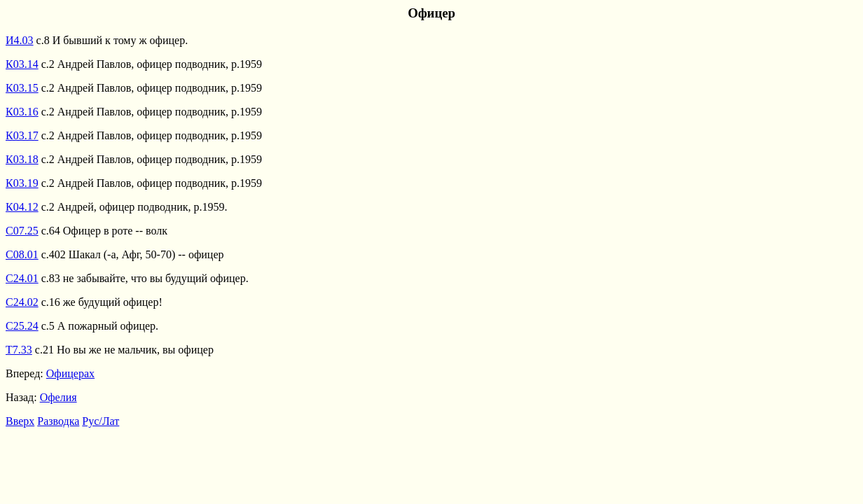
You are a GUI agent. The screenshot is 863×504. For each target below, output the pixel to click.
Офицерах (70, 373)
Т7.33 (19, 350)
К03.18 (22, 159)
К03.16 (22, 112)
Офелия (58, 397)
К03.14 (22, 64)
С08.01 (22, 254)
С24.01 (22, 278)
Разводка (58, 421)
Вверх (20, 421)
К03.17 (22, 135)
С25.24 (22, 326)
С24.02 (22, 302)
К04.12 (22, 207)
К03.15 (22, 88)
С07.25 (22, 231)
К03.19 (22, 183)
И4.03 (20, 40)
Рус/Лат (101, 421)
